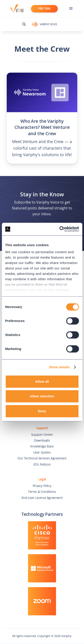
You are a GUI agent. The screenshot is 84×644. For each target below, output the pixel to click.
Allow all (42, 381)
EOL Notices (42, 464)
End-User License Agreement (42, 498)
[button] (71, 9)
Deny (42, 411)
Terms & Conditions (42, 492)
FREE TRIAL (44, 8)
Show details (59, 367)
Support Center (42, 434)
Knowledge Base (42, 446)
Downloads (42, 440)
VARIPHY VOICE (48, 24)
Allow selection (42, 396)
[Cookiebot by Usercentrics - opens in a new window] (60, 229)
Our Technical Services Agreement (42, 458)
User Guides (42, 452)
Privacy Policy (42, 486)
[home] (16, 9)
